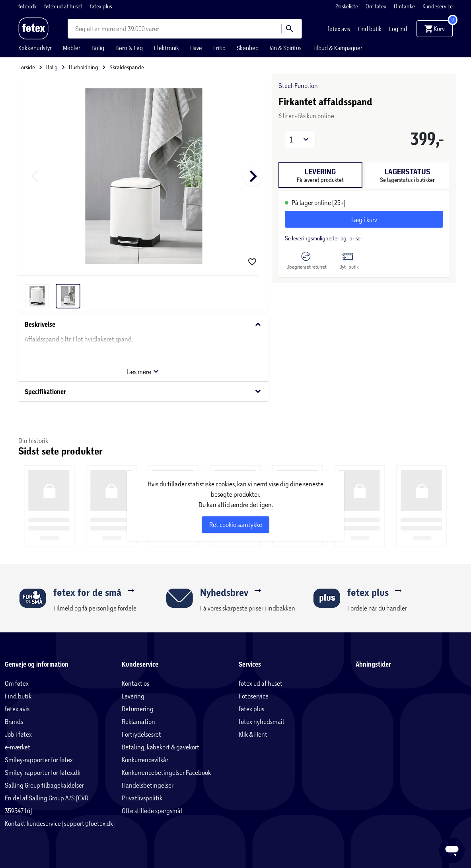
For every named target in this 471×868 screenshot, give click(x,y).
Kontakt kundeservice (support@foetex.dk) (60, 823)
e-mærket (18, 747)
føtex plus (101, 6)
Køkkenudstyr (35, 48)
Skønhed (248, 48)
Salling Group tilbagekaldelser (44, 785)
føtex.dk (28, 6)
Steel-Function (298, 85)
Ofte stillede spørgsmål (152, 810)
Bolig (98, 48)
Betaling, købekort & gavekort (161, 747)
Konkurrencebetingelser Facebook (166, 772)
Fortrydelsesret (141, 734)
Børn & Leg (129, 48)
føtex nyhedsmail (261, 721)
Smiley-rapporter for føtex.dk (43, 772)
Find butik (370, 29)
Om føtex (377, 6)
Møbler (72, 48)
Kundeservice (438, 6)
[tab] (320, 175)
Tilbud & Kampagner (338, 48)
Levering (133, 696)
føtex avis (339, 29)
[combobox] (88, 29)
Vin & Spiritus (286, 48)
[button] (300, 139)
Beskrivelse (144, 325)
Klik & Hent (253, 734)
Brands (14, 721)
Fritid (219, 48)
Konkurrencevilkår (145, 760)
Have (196, 48)
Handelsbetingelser (148, 785)
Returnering (138, 709)
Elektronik (166, 48)
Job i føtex (18, 734)
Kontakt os (135, 683)
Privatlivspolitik (142, 798)
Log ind (398, 29)
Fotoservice (254, 696)
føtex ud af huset (64, 6)
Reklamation (138, 721)
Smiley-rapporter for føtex (39, 760)
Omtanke (405, 6)
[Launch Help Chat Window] (452, 850)
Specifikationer (144, 391)
